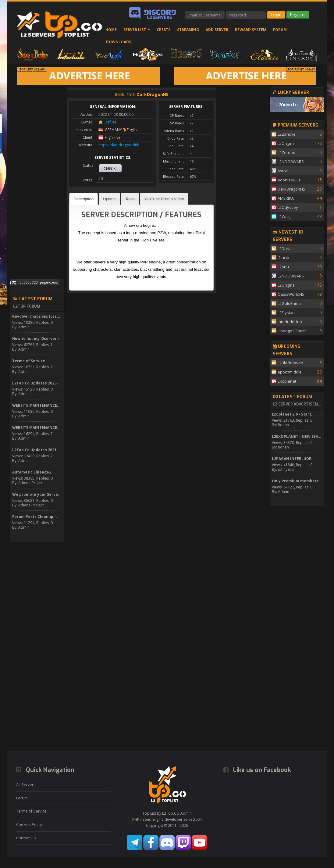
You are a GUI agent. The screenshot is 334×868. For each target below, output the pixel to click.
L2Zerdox (286, 152)
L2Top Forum (27, 306)
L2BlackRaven (290, 363)
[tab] (83, 199)
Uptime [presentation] (109, 199)
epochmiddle (290, 372)
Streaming (188, 30)
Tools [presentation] (130, 199)
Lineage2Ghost (292, 331)
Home (111, 30)
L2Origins (286, 143)
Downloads (119, 42)
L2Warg (284, 216)
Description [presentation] (83, 199)
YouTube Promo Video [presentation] (164, 199)
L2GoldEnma (289, 303)
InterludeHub (290, 322)
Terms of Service (31, 811)
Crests (163, 30)
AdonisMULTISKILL (292, 180)
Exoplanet (287, 381)
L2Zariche (287, 134)
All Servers (26, 785)
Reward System (251, 30)
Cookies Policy (29, 825)
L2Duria (285, 248)
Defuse (111, 122)
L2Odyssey (288, 207)
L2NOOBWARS (291, 162)
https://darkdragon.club (119, 145)
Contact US (26, 838)
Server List (135, 30)
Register (298, 14)
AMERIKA (286, 198)
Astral (283, 171)
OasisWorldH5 (291, 294)
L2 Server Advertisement (297, 404)
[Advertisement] (37, 179)
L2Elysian (286, 313)
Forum (280, 30)
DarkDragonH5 (291, 189)
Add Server (217, 30)
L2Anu (283, 267)
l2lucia (283, 258)
